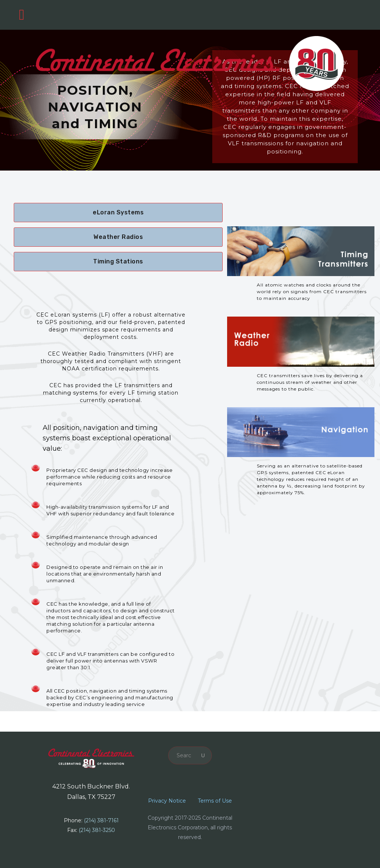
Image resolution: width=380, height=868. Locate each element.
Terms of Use (215, 801)
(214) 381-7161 (101, 820)
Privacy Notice (167, 801)
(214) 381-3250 (97, 830)
